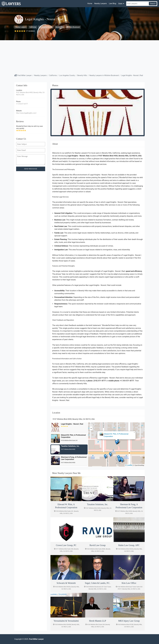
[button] (116, 442)
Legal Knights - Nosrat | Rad (132, 75)
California (33, 27)
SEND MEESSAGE (31, 169)
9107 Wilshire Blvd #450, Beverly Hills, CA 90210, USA (30, 94)
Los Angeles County (46, 27)
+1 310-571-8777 (22, 104)
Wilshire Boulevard (73, 27)
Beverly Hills (60, 27)
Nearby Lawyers (101, 3)
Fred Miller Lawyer (25, 75)
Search (153, 4)
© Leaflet (129, 465)
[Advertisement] (79, 57)
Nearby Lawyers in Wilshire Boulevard (104, 75)
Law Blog (112, 3)
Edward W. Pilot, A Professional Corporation (116, 435)
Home (90, 3)
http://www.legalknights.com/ (26, 113)
